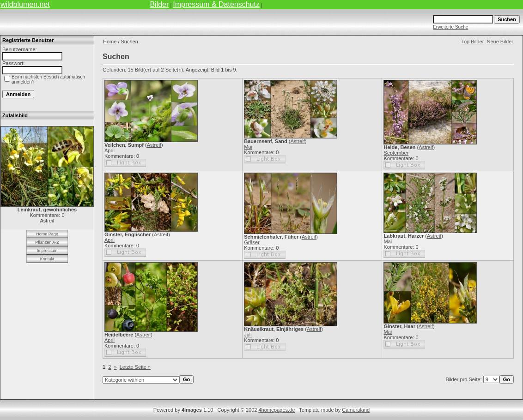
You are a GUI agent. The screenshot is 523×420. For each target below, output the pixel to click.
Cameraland (356, 410)
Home (110, 42)
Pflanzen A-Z (47, 242)
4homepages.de (277, 410)
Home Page (47, 234)
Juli (248, 335)
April (109, 150)
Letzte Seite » (135, 367)
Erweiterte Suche (450, 27)
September (396, 153)
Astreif (154, 145)
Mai (248, 147)
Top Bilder (472, 42)
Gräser (252, 242)
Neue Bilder (500, 42)
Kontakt (47, 259)
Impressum (47, 251)
